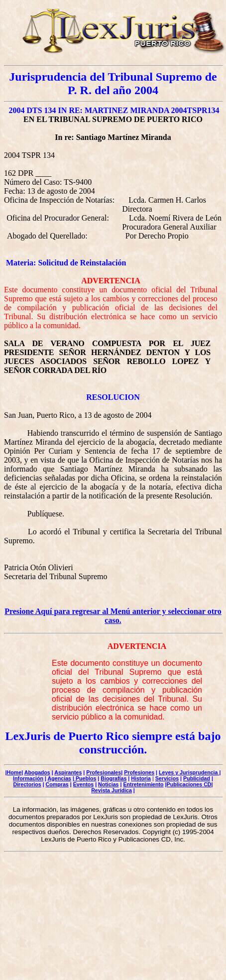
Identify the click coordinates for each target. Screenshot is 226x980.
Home (14, 772)
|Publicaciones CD (188, 784)
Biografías (113, 778)
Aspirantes (68, 772)
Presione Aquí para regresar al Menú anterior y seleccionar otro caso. (113, 616)
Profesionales (104, 772)
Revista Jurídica (112, 790)
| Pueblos (84, 778)
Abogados (37, 772)
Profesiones (139, 772)
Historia (141, 778)
